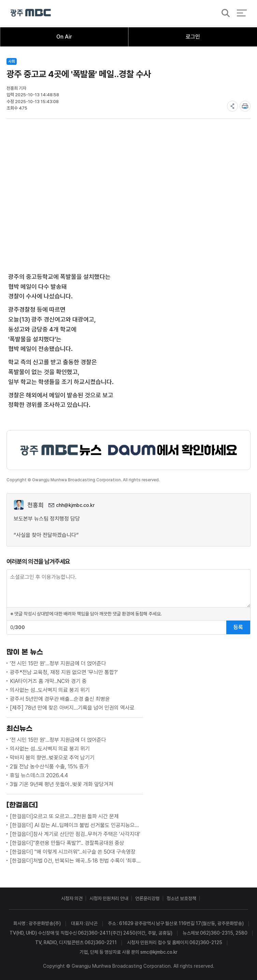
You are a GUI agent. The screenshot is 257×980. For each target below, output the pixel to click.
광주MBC (31, 13)
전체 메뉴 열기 (242, 14)
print (245, 106)
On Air (64, 37)
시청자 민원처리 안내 (109, 898)
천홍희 (35, 505)
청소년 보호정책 (181, 898)
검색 (224, 14)
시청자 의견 (72, 898)
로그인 (193, 37)
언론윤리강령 (147, 898)
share (232, 106)
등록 (238, 627)
